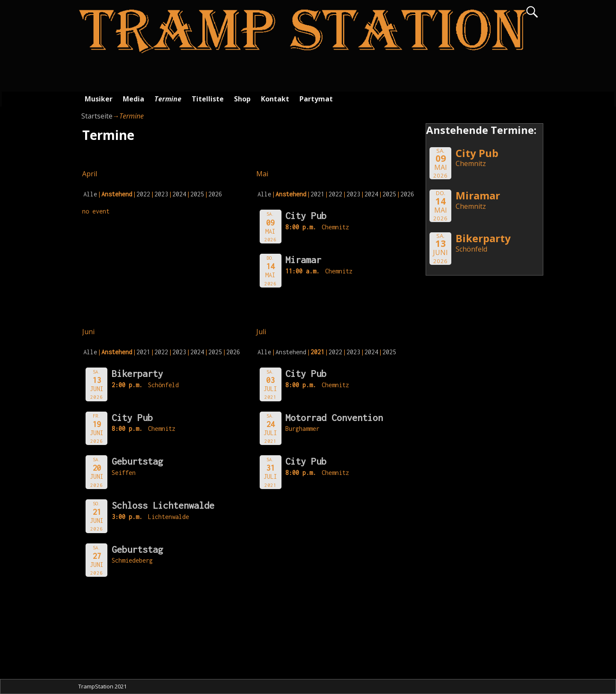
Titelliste (208, 99)
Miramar (303, 260)
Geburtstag (137, 461)
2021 (317, 194)
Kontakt (275, 99)
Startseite (97, 116)
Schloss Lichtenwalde (163, 505)
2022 (143, 194)
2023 (161, 194)
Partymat (316, 99)
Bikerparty (137, 374)
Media (133, 99)
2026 (215, 194)
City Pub (306, 216)
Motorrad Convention (334, 418)
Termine (168, 99)
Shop (242, 99)
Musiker (99, 99)
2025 (197, 194)
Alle (90, 194)
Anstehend (291, 352)
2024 (179, 194)
